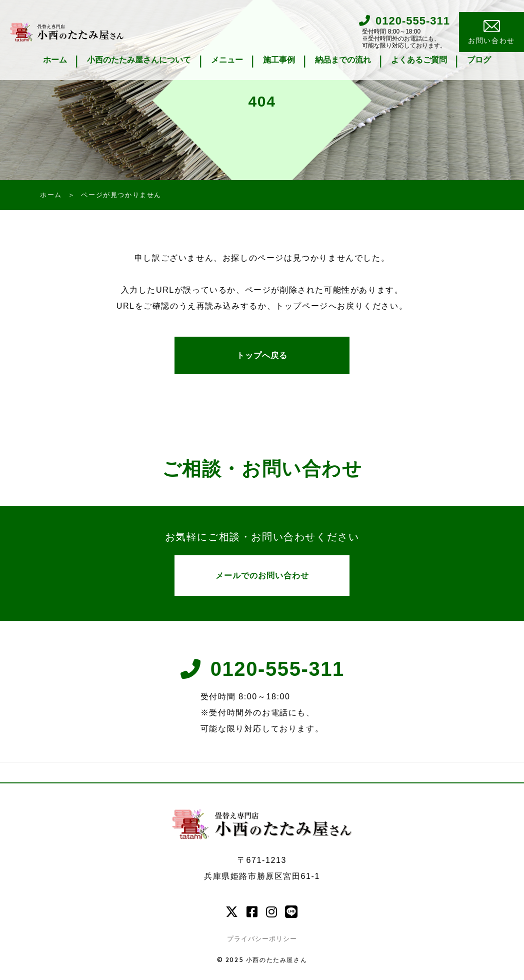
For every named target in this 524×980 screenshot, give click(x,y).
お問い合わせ (491, 33)
